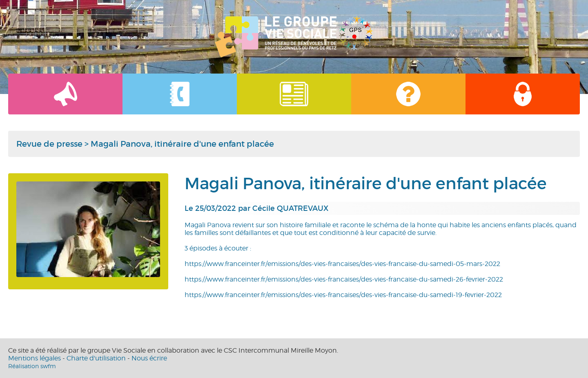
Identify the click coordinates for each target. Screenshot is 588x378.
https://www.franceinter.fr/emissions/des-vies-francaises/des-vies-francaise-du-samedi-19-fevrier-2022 (343, 295)
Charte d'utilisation (96, 358)
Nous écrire (149, 358)
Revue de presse (49, 144)
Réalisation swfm (32, 366)
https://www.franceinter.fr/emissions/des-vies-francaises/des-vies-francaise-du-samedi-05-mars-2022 (342, 264)
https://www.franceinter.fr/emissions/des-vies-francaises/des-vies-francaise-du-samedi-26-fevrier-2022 (344, 279)
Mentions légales (35, 358)
